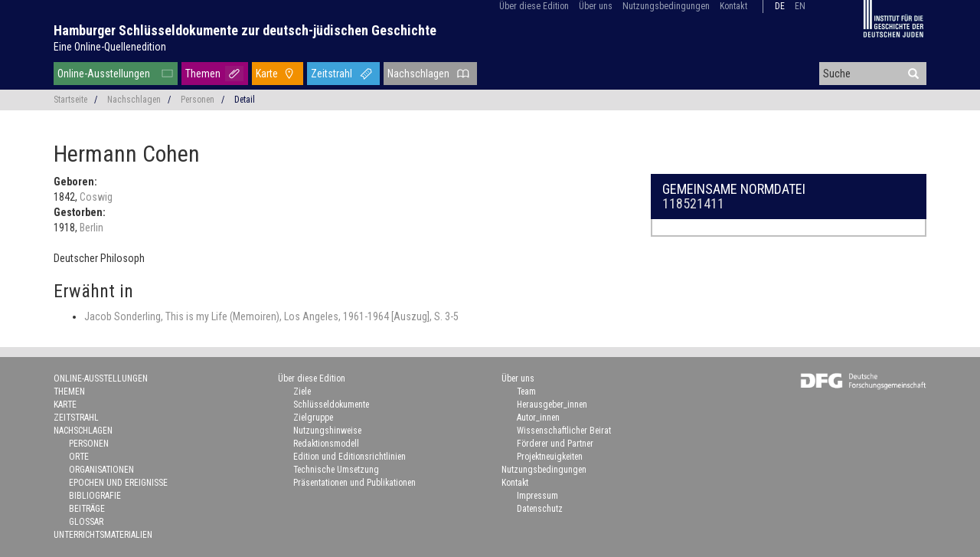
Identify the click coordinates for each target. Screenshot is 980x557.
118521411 (693, 203)
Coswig (96, 197)
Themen (203, 74)
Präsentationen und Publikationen (354, 483)
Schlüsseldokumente (331, 405)
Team (526, 392)
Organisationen (101, 470)
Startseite (70, 100)
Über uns (596, 6)
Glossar (86, 522)
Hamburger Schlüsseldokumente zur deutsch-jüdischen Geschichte (245, 30)
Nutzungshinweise (327, 431)
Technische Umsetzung (336, 470)
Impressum (537, 496)
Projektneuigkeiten (550, 457)
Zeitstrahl (332, 74)
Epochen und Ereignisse (118, 483)
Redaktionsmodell (326, 444)
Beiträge (87, 509)
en (800, 6)
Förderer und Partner (555, 444)
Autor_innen (538, 418)
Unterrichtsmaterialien (103, 535)
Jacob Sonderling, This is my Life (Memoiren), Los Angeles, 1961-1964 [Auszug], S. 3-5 (271, 316)
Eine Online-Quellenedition (110, 47)
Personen (198, 100)
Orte (79, 457)
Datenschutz (540, 509)
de (780, 6)
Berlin (91, 228)
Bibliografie (95, 496)
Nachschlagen (418, 74)
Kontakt (733, 6)
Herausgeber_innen (552, 405)
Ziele (302, 392)
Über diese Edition (534, 6)
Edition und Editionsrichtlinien (350, 457)
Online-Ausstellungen (104, 74)
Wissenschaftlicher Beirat (564, 431)
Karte (267, 74)
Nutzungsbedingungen (666, 6)
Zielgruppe (313, 418)
